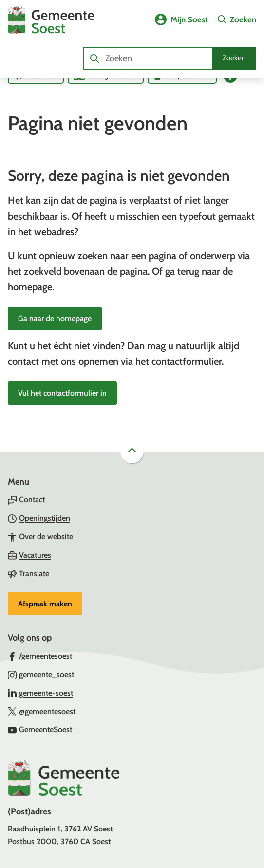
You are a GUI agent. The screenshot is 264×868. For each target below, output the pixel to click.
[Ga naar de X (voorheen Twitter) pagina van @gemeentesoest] (42, 711)
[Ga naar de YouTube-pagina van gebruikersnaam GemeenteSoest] (40, 729)
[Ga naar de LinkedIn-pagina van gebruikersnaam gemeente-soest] (40, 693)
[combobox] (170, 58)
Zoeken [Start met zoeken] (234, 58)
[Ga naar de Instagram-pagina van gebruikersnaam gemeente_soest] (41, 674)
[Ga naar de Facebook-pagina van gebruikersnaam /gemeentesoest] (40, 656)
